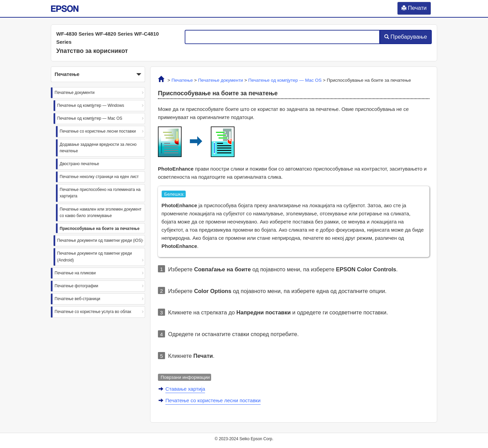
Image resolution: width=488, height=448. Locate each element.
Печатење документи (75, 93)
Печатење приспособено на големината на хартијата (100, 193)
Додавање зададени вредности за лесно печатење (98, 148)
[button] (98, 74)
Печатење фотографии (76, 286)
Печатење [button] (98, 75)
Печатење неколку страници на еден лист (99, 177)
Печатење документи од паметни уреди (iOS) (100, 240)
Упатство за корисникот (92, 51)
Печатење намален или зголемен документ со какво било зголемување (101, 212)
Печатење (182, 80)
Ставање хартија (185, 389)
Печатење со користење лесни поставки (98, 131)
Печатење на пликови (75, 273)
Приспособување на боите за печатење (100, 229)
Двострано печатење (79, 164)
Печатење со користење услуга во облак (93, 312)
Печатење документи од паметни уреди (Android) (95, 257)
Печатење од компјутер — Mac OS (90, 118)
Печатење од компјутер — (285, 80)
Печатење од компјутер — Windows (91, 105)
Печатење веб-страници (77, 299)
